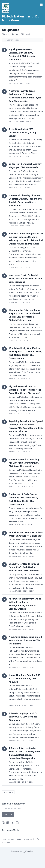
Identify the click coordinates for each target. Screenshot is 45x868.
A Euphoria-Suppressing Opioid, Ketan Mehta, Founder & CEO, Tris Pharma (25, 640)
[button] (4, 50)
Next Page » (8, 792)
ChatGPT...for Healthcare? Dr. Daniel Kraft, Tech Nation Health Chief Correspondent (24, 567)
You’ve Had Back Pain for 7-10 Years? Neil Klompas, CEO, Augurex (24, 678)
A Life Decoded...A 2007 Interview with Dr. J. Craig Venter (22, 132)
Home (4, 839)
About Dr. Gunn (23, 839)
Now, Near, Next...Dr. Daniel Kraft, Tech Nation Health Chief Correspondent (25, 278)
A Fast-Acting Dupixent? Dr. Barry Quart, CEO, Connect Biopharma (23, 717)
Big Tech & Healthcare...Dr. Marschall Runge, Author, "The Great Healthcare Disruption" (25, 390)
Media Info (34, 839)
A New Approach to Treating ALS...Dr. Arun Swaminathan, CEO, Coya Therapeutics (24, 463)
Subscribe (8, 814)
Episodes (12, 839)
